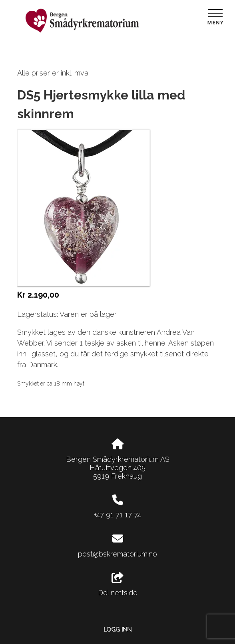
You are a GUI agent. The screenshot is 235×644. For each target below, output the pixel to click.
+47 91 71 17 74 (117, 515)
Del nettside (118, 585)
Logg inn (117, 629)
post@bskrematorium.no (117, 554)
